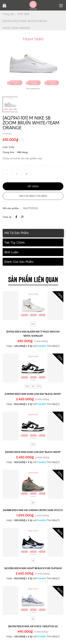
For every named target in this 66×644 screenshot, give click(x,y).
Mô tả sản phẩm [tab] (17, 233)
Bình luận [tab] (11, 252)
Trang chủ (8, 14)
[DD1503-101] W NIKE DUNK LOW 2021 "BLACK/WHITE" (33, 452)
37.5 (39, 386)
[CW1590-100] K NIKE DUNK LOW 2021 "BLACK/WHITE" (33, 394)
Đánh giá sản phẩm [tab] (19, 262)
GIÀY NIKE (23, 14)
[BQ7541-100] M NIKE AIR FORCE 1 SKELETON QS (33, 626)
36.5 (33, 324)
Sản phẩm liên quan (33, 279)
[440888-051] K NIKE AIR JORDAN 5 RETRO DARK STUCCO (33, 510)
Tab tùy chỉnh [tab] (15, 242)
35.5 (27, 386)
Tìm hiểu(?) (53, 346)
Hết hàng (22, 152)
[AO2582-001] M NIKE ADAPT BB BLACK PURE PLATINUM (33, 568)
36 (33, 386)
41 (33, 561)
